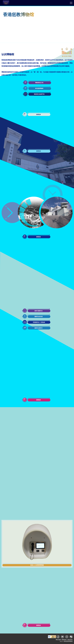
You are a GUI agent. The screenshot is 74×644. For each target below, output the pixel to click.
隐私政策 (70, 640)
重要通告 (64, 640)
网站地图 (58, 640)
